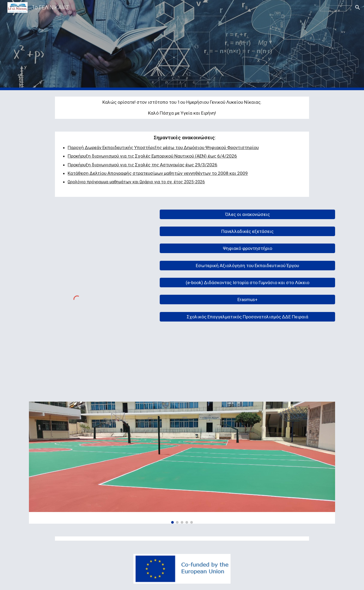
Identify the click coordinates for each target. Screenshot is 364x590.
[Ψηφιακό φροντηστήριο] (247, 248)
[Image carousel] (182, 463)
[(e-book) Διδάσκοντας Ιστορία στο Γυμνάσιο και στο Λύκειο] (247, 283)
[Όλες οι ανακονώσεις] (247, 214)
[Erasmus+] (247, 300)
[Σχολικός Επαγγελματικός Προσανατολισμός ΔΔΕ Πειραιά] (247, 317)
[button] (358, 7)
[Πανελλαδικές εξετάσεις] (247, 231)
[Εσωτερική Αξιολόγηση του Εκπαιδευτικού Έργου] (247, 265)
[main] (182, 108)
